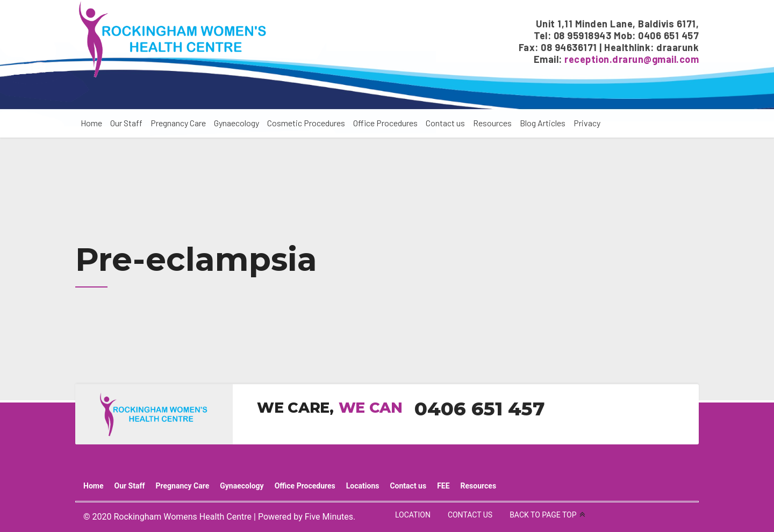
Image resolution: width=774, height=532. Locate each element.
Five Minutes (329, 517)
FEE (443, 486)
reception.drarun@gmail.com (632, 59)
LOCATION (413, 515)
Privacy (587, 123)
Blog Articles (543, 123)
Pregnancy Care (178, 123)
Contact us (445, 123)
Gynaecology (236, 123)
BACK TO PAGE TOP (543, 515)
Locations (363, 486)
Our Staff (126, 123)
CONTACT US (470, 515)
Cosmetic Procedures (306, 123)
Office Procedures (385, 123)
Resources (492, 123)
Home (91, 123)
